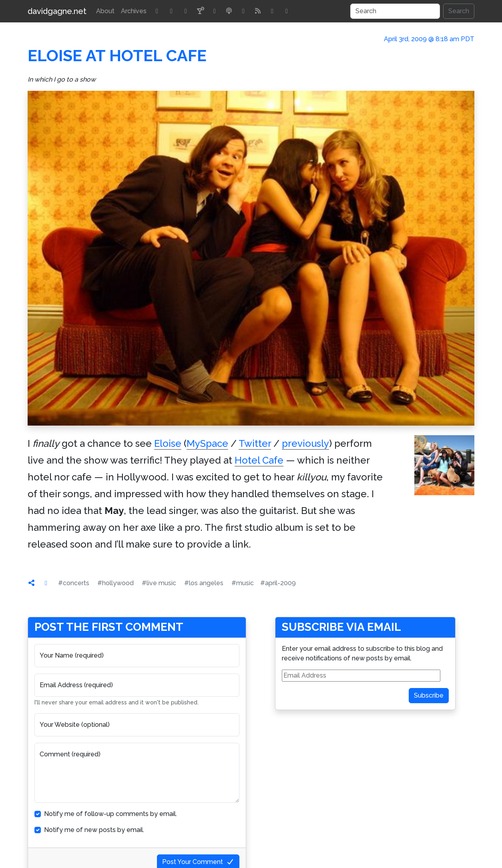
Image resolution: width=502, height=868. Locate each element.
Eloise (168, 443)
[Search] (395, 11)
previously (305, 443)
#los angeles (204, 583)
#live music (159, 583)
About (105, 11)
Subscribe (429, 695)
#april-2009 (278, 583)
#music (243, 583)
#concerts (74, 583)
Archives (134, 11)
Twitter (255, 443)
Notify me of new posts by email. (94, 830)
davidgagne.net (57, 11)
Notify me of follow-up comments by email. (110, 814)
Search (459, 11)
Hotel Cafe (259, 460)
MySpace (207, 443)
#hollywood (115, 583)
